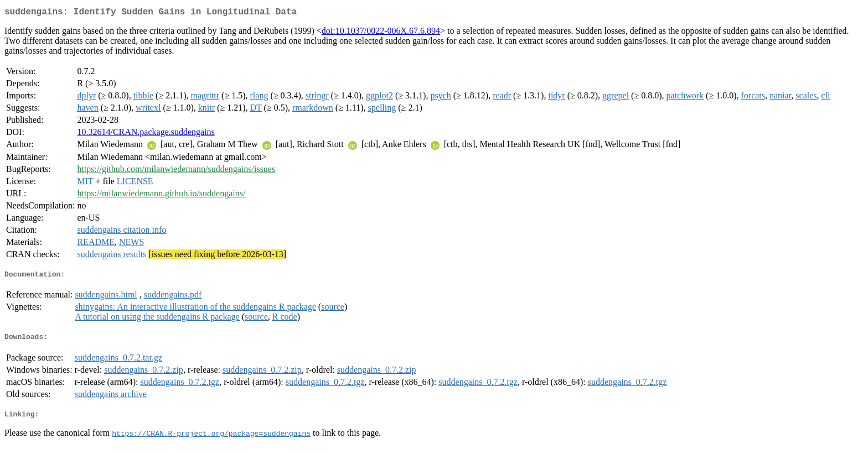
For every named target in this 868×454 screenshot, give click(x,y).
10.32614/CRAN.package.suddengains (146, 134)
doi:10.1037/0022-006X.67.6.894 (381, 33)
